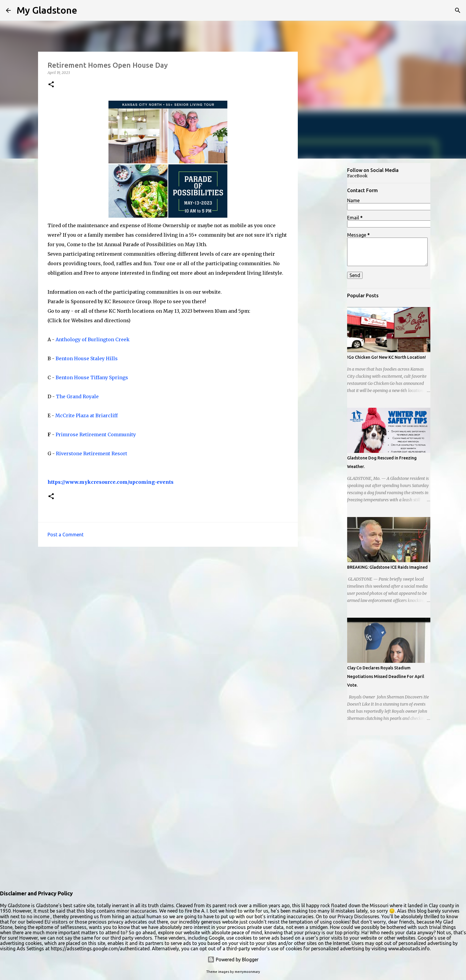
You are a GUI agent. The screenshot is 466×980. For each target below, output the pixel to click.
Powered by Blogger (233, 960)
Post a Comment (66, 535)
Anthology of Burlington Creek (93, 339)
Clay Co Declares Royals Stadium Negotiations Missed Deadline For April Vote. (386, 676)
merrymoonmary (247, 972)
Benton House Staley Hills (87, 358)
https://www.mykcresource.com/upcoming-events (111, 482)
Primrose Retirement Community (96, 434)
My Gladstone (47, 10)
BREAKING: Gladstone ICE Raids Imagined (387, 567)
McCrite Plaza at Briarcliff (86, 415)
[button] (51, 85)
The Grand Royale (77, 396)
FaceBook (357, 176)
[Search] (458, 10)
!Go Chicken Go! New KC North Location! (387, 357)
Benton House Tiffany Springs (92, 377)
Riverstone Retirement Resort (92, 453)
